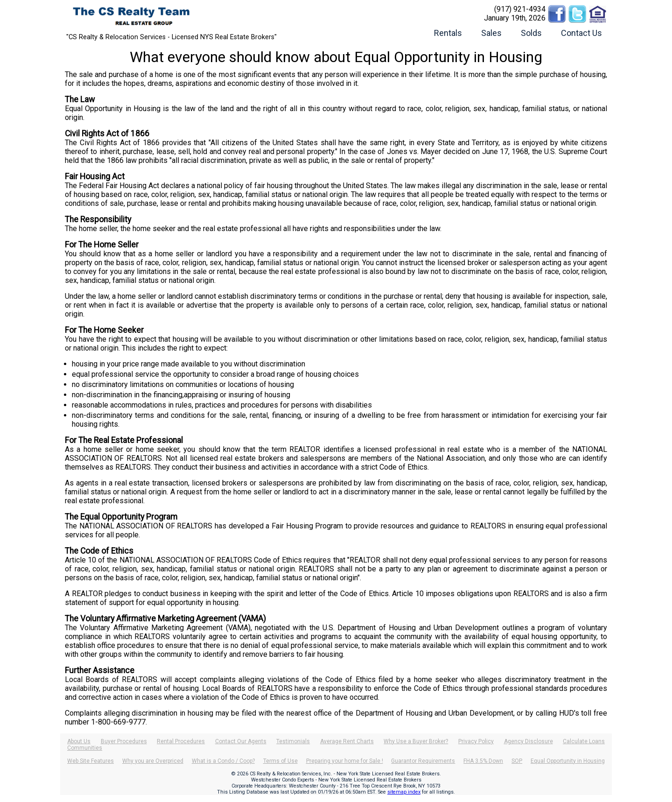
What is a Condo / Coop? (223, 761)
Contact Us (581, 33)
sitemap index (404, 792)
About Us (79, 741)
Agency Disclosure (528, 741)
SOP (517, 761)
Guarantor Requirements (423, 761)
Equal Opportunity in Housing (568, 761)
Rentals (448, 33)
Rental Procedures (181, 741)
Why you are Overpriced (153, 761)
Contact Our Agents (241, 741)
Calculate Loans (584, 741)
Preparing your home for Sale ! (345, 761)
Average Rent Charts (347, 741)
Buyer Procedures (124, 741)
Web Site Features (91, 761)
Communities (85, 748)
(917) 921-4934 (520, 9)
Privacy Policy (476, 741)
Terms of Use (280, 761)
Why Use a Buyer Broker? (416, 741)
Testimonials (293, 741)
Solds (531, 33)
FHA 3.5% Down (483, 761)
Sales (491, 33)
